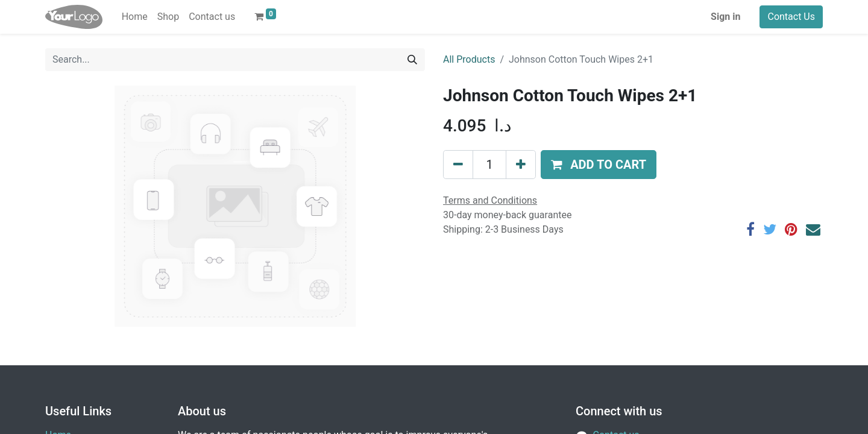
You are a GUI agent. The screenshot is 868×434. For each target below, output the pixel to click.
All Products (469, 59)
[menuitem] (135, 17)
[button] (599, 165)
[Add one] (521, 165)
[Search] (412, 60)
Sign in (725, 17)
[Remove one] (458, 165)
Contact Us (791, 17)
